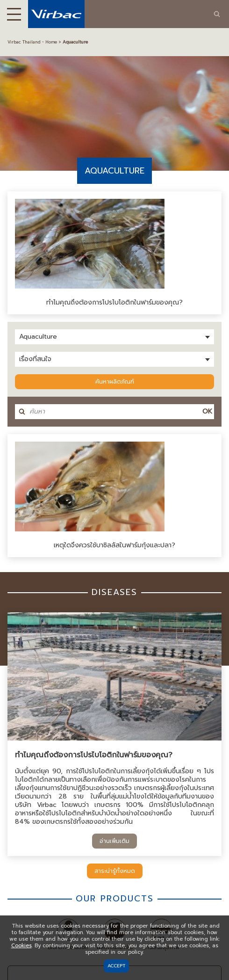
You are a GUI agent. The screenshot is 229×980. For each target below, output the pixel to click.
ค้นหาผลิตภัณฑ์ (115, 382)
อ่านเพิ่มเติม (114, 841)
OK (207, 411)
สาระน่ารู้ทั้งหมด (115, 871)
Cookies (21, 946)
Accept (116, 966)
